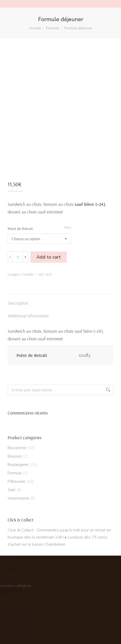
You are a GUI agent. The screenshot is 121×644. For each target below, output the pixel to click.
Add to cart (49, 255)
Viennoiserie (18, 496)
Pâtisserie (16, 479)
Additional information (28, 313)
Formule (28, 272)
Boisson (15, 454)
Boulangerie (18, 462)
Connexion (9, 608)
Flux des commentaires (20, 624)
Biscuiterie (17, 446)
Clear (67, 225)
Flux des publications (18, 616)
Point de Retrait (20, 226)
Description (18, 301)
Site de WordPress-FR (20, 633)
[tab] (60, 298)
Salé (12, 488)
